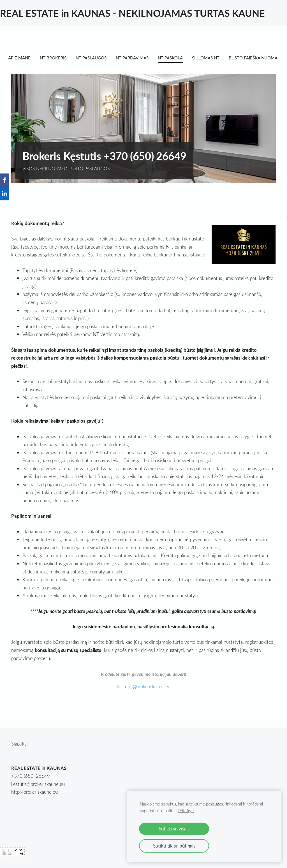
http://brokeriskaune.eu (34, 802)
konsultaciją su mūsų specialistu (68, 660)
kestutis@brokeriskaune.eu (38, 794)
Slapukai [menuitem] (19, 754)
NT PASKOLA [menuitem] (173, 58)
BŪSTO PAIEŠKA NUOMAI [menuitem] (36, 68)
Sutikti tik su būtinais (174, 846)
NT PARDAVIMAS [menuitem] (135, 58)
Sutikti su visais (174, 829)
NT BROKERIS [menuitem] (56, 58)
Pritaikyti (186, 811)
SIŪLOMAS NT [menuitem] (209, 58)
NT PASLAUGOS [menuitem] (94, 58)
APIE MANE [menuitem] (22, 58)
